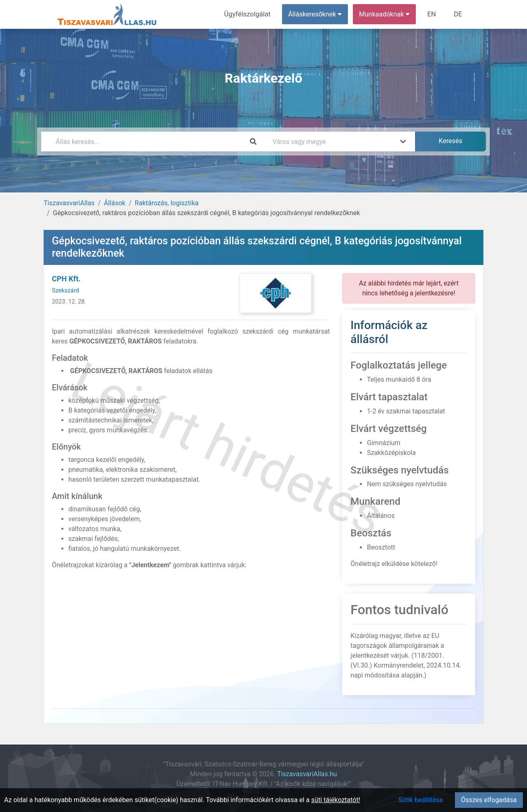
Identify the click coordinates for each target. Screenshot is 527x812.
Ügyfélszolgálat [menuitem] (250, 14)
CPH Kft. (66, 279)
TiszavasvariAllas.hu (307, 774)
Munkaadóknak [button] (386, 14)
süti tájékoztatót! (336, 800)
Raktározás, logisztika (167, 203)
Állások (114, 203)
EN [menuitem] (433, 14)
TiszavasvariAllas (69, 203)
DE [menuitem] (458, 14)
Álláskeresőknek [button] (317, 14)
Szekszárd (65, 291)
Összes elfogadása (489, 800)
